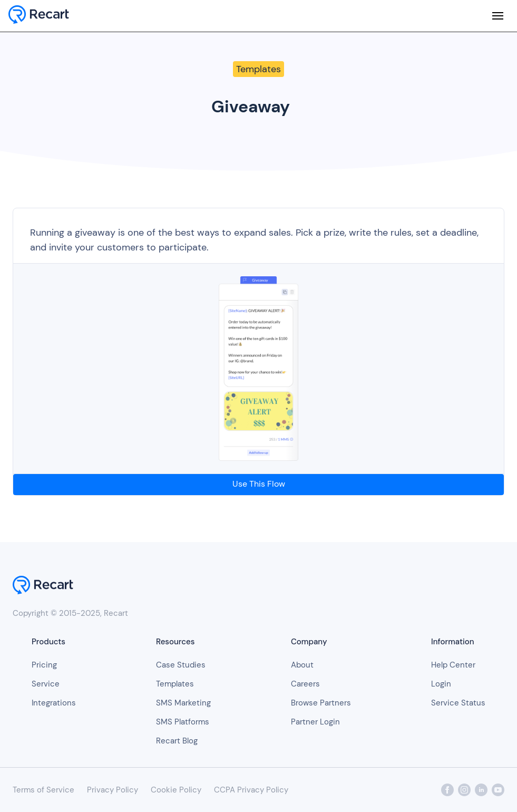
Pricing (44, 665)
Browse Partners (321, 703)
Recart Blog (177, 741)
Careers (305, 684)
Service (46, 684)
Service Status (458, 703)
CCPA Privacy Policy (251, 790)
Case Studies (181, 665)
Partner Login (315, 722)
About (302, 665)
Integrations (54, 703)
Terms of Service (43, 790)
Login (441, 684)
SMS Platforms (183, 722)
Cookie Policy (176, 790)
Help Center (453, 665)
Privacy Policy (113, 790)
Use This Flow (259, 484)
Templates (175, 684)
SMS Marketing (183, 703)
